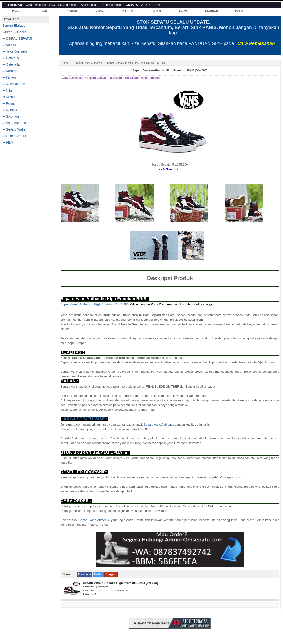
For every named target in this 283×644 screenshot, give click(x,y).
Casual (100, 11)
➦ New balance (14, 84)
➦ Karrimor (10, 71)
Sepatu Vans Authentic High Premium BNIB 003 (95, 304)
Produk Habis (16, 32)
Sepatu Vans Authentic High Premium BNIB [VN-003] (170, 70)
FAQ (52, 5)
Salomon (12, 116)
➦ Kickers (10, 77)
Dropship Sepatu (112, 5)
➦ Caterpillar (12, 64)
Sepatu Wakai (16, 129)
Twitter (98, 574)
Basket (183, 11)
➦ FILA (8, 142)
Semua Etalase (14, 26)
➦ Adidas (9, 45)
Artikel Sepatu (90, 5)
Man (44, 11)
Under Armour (16, 136)
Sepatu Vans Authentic (89, 63)
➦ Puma (8, 103)
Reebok (12, 110)
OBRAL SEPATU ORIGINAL (143, 5)
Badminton (211, 11)
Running (128, 11)
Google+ (111, 574)
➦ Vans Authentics (16, 123)
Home (65, 63)
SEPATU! (25, 38)
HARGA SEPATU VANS (83, 419)
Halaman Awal (14, 5)
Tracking (155, 11)
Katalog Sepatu (68, 5)
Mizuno (11, 97)
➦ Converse (11, 58)
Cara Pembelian (36, 5)
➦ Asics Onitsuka (15, 51)
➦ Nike (7, 90)
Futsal (239, 11)
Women (72, 11)
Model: (16, 11)
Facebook (85, 574)
